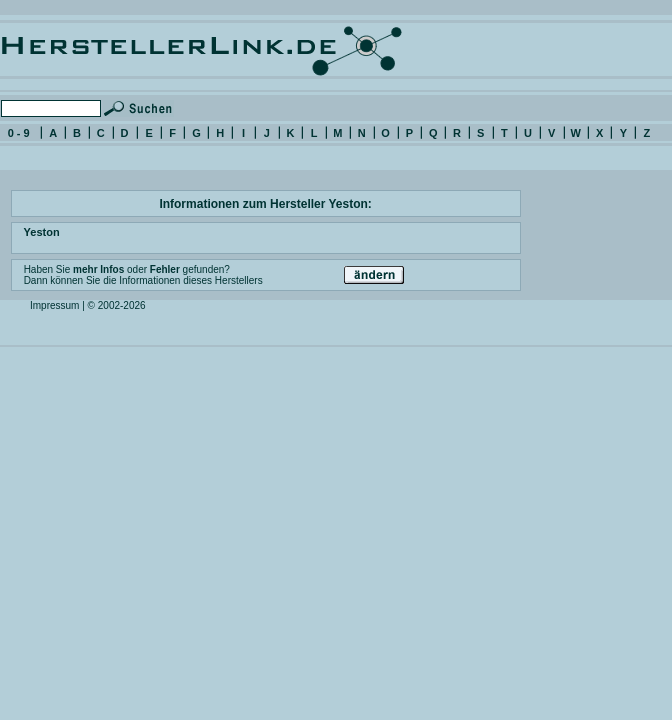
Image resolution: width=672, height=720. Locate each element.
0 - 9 (19, 133)
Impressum (54, 305)
